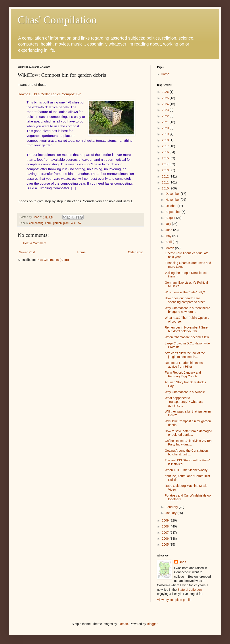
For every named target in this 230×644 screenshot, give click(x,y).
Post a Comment (35, 243)
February (172, 507)
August (171, 218)
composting (36, 223)
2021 (166, 122)
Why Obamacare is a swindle (185, 392)
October (171, 206)
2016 (166, 152)
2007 (166, 533)
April (169, 242)
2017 (166, 146)
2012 (166, 176)
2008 (166, 526)
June (169, 230)
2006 (166, 539)
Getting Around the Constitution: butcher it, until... (187, 452)
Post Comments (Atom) (53, 260)
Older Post (135, 252)
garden (57, 223)
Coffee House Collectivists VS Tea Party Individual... (188, 443)
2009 (166, 520)
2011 (166, 182)
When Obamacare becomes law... (188, 337)
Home (81, 252)
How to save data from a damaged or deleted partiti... (188, 433)
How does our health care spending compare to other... (186, 300)
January (171, 513)
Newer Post (27, 252)
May (169, 236)
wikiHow (76, 223)
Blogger (152, 624)
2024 (166, 104)
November (173, 200)
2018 (166, 140)
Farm (48, 223)
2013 (166, 170)
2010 (166, 188)
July (169, 224)
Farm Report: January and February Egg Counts (183, 374)
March (170, 248)
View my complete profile (174, 600)
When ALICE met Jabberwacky (186, 470)
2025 (166, 98)
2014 (166, 164)
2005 (166, 545)
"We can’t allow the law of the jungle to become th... (185, 355)
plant (66, 223)
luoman (123, 624)
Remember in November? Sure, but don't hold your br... (187, 329)
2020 (166, 128)
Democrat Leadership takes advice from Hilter (184, 365)
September (173, 212)
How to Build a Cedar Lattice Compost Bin (49, 94)
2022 (166, 116)
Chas (182, 562)
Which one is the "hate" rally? (185, 292)
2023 (166, 110)
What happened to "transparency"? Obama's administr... (184, 402)
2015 (166, 158)
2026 (166, 92)
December (173, 194)
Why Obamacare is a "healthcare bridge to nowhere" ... (187, 310)
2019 (166, 134)
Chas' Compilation (57, 20)
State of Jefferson (190, 590)
